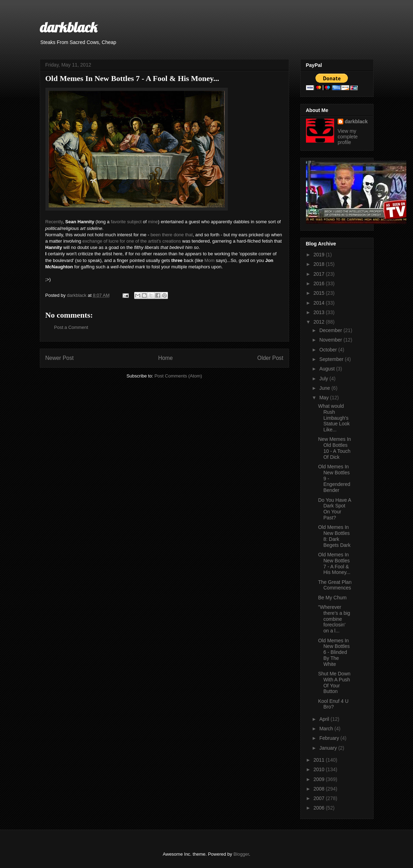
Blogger (241, 854)
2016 (320, 283)
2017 (320, 274)
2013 (320, 312)
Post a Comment (71, 327)
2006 (320, 808)
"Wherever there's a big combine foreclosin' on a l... (334, 619)
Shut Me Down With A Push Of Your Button (334, 682)
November (331, 340)
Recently (54, 222)
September (332, 359)
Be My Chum (332, 598)
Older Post (270, 358)
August (328, 369)
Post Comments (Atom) (178, 376)
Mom (209, 260)
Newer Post (60, 358)
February (330, 738)
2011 (320, 760)
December (331, 330)
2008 (320, 789)
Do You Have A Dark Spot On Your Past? (334, 509)
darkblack (68, 27)
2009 (320, 779)
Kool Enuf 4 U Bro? (333, 704)
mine (153, 222)
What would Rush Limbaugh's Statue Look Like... (334, 418)
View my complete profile (348, 137)
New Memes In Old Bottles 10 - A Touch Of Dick (334, 448)
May (325, 398)
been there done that (171, 235)
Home (165, 358)
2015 (320, 293)
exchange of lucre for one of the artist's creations (132, 241)
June (325, 388)
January (329, 748)
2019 (320, 255)
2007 (320, 798)
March (327, 729)
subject (134, 222)
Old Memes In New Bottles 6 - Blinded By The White (334, 652)
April (325, 719)
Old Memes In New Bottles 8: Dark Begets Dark (334, 536)
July (324, 379)
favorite (118, 222)
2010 (320, 769)
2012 (320, 322)
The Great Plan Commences (335, 585)
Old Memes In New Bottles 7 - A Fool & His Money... (334, 563)
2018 (320, 264)
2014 (320, 303)
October (329, 350)
